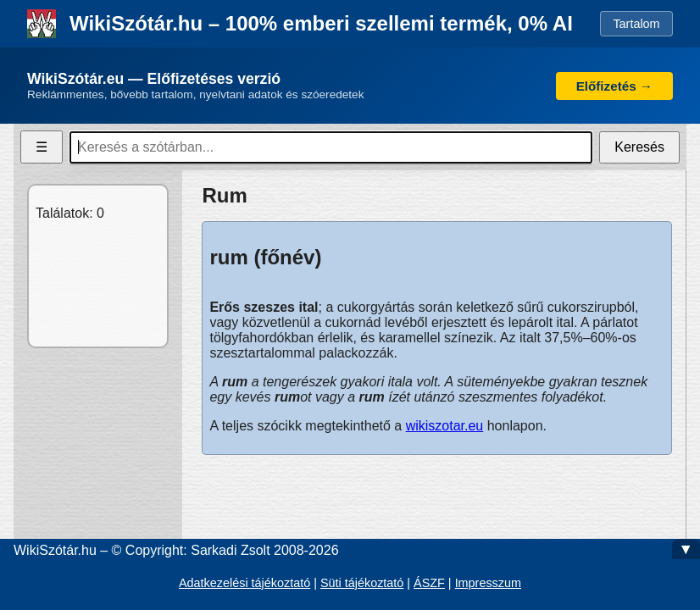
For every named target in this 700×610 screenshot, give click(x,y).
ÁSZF (429, 583)
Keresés (639, 147)
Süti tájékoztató (362, 583)
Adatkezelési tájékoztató (244, 583)
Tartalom (636, 24)
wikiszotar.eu (445, 426)
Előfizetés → (614, 86)
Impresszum (488, 583)
